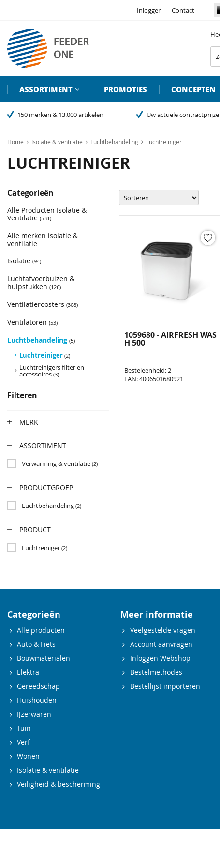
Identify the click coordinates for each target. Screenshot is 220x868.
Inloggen (149, 10)
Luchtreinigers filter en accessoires (52, 371)
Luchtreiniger (45, 355)
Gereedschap (38, 686)
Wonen (28, 756)
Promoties (125, 89)
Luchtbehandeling (41, 340)
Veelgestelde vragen (163, 630)
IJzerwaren (34, 714)
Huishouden (37, 700)
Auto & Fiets (36, 644)
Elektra (28, 672)
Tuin (24, 728)
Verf (23, 742)
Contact (183, 10)
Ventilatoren (32, 322)
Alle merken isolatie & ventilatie (43, 239)
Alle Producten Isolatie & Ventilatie (47, 214)
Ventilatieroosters (43, 304)
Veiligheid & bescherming (59, 784)
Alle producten (41, 630)
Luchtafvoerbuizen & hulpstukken (41, 282)
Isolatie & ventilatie (48, 770)
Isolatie (24, 261)
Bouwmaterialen (44, 658)
